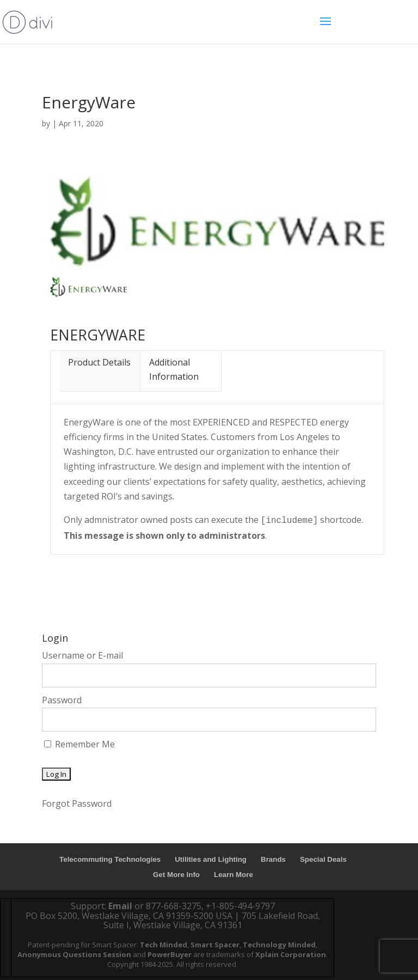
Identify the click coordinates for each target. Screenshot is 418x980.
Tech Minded (164, 945)
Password (62, 700)
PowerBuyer (170, 954)
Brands (273, 859)
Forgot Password (77, 804)
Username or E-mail (82, 655)
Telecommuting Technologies (110, 859)
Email (120, 906)
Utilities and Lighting (211, 859)
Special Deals (323, 859)
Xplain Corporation (291, 954)
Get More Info (176, 875)
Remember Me (79, 744)
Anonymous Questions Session (74, 954)
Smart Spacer (215, 945)
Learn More (233, 875)
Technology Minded (279, 945)
